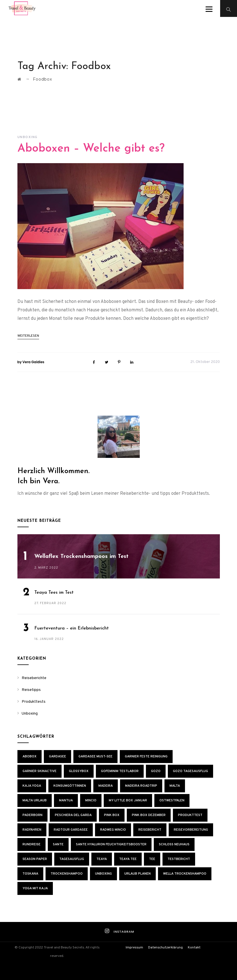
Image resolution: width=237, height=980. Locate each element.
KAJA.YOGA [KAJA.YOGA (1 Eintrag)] (32, 786)
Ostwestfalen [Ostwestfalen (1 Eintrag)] (172, 801)
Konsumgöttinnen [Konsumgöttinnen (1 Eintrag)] (70, 786)
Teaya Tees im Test (54, 593)
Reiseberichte (34, 678)
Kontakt (194, 948)
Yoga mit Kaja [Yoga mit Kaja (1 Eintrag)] (35, 888)
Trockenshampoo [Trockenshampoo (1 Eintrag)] (67, 874)
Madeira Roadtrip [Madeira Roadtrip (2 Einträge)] (141, 786)
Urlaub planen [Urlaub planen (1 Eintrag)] (137, 874)
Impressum (134, 948)
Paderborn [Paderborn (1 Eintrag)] (32, 815)
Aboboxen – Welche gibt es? (91, 149)
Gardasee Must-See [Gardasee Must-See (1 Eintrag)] (95, 757)
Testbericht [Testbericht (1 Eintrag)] (179, 859)
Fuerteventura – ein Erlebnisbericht (72, 628)
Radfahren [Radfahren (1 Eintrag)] (32, 830)
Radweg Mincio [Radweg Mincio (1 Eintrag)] (113, 830)
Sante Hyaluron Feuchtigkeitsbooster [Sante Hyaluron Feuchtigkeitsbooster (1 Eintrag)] (111, 844)
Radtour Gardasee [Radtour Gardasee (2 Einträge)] (71, 830)
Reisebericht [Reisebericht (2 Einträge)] (150, 830)
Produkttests (34, 702)
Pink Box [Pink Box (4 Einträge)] (112, 815)
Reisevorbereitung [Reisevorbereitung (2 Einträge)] (191, 830)
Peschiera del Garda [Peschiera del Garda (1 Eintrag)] (73, 815)
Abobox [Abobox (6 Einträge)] (30, 757)
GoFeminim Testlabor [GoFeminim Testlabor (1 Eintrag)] (120, 771)
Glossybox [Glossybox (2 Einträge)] (79, 771)
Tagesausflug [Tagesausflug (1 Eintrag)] (72, 859)
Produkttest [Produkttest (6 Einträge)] (190, 815)
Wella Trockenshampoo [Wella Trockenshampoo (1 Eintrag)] (185, 874)
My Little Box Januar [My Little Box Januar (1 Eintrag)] (128, 801)
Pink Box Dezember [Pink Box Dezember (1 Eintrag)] (149, 815)
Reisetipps (31, 690)
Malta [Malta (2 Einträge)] (175, 786)
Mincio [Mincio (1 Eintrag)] (91, 801)
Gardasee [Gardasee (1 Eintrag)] (57, 757)
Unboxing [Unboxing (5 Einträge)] (103, 874)
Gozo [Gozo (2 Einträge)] (156, 771)
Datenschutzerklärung (165, 948)
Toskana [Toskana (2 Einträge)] (30, 874)
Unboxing (28, 137)
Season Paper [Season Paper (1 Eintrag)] (35, 859)
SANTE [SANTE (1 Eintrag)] (58, 844)
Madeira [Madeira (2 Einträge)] (106, 786)
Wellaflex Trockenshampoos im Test (81, 556)
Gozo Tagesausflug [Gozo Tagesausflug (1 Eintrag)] (190, 771)
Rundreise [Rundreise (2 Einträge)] (31, 844)
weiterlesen (28, 336)
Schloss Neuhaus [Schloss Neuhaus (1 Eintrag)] (174, 844)
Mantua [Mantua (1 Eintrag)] (66, 801)
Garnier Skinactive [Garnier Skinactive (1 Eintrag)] (39, 771)
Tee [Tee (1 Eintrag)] (152, 859)
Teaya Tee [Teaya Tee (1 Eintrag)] (128, 859)
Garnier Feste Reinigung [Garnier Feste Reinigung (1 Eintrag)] (146, 757)
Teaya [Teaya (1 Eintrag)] (102, 859)
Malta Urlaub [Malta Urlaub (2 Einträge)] (35, 801)
